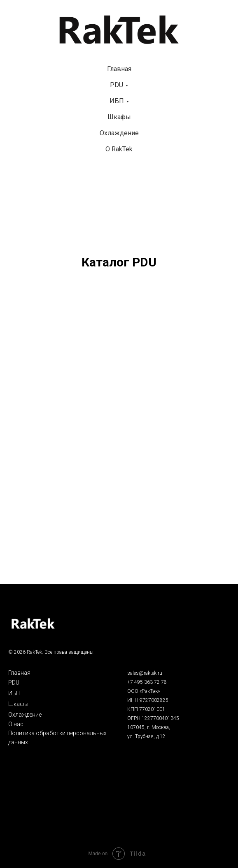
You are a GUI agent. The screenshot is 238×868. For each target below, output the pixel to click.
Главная (119, 69)
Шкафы (119, 117)
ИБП (117, 101)
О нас (16, 724)
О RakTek (119, 149)
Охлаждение (119, 133)
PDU (117, 85)
